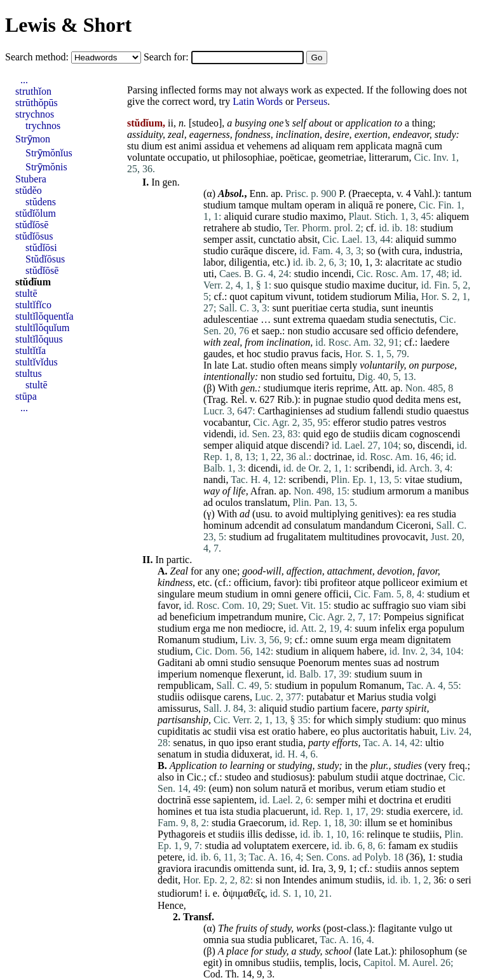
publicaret (295, 940)
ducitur (402, 285)
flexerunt (263, 674)
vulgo (430, 928)
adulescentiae (231, 319)
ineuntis (417, 308)
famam (402, 846)
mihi (357, 800)
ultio (434, 743)
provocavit (403, 537)
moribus (335, 788)
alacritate (404, 262)
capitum (267, 296)
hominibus (431, 823)
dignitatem (429, 640)
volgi (426, 697)
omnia (216, 940)
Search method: (38, 57)
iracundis (213, 868)
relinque (383, 834)
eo (335, 731)
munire (289, 617)
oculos (229, 502)
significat (445, 617)
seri (464, 880)
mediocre (264, 628)
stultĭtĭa (30, 350)
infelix (393, 628)
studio (295, 216)
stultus (29, 373)
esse (202, 800)
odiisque (204, 697)
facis (330, 354)
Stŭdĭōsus (45, 259)
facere (364, 708)
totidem (332, 296)
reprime (352, 388)
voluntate (146, 157)
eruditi (438, 800)
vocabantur (226, 422)
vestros (432, 422)
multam (287, 205)
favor (428, 571)
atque (277, 445)
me (219, 628)
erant (266, 743)
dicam (394, 434)
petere (170, 857)
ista (226, 811)
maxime (369, 285)
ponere (400, 205)
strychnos (35, 114)
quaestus (451, 411)
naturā (294, 788)
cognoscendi (435, 434)
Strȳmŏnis (46, 167)
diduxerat (250, 754)
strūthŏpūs (37, 103)
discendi (307, 445)
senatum (174, 754)
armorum (406, 491)
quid (312, 434)
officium (251, 582)
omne (322, 640)
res (424, 514)
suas (383, 663)
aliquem (453, 216)
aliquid (238, 216)
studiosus (290, 777)
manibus (452, 491)
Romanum (179, 640)
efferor (347, 422)
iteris (323, 388)
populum (446, 628)
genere (308, 594)
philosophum (426, 951)
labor (213, 262)
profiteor (338, 582)
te (407, 834)
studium (220, 205)
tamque (254, 205)
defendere (436, 331)
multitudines (354, 537)
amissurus (178, 708)
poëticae (296, 157)
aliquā (361, 205)
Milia (405, 296)
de (345, 434)
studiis (367, 434)
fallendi (389, 411)
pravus (305, 354)
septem (444, 868)
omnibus (253, 963)
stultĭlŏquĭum (42, 328)
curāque (247, 251)
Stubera (31, 179)
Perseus (312, 101)
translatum (266, 502)
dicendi (263, 468)
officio (400, 331)
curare (268, 216)
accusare (350, 331)
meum (210, 594)
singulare (176, 594)
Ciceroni (414, 525)
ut (216, 157)
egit (211, 963)
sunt (281, 308)
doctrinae (333, 457)
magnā (409, 146)
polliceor (401, 582)
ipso (245, 743)
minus (453, 720)
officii (336, 594)
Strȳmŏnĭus (49, 153)
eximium (439, 582)
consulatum (318, 525)
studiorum (371, 296)
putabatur (325, 697)
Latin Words (258, 101)
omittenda (254, 868)
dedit (168, 880)
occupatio (187, 157)
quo (431, 720)
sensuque (277, 663)
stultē (26, 293)
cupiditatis (179, 731)
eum (221, 788)
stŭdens (41, 202)
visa (247, 731)
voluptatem (267, 846)
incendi (336, 274)
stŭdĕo (29, 190)
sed (377, 331)
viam (438, 605)
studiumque (288, 388)
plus (351, 731)
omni (282, 594)
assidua (220, 146)
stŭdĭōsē (32, 225)
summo (441, 239)
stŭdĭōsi (41, 248)
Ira (318, 868)
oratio (284, 731)
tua (211, 811)
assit (244, 239)
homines (175, 811)
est (171, 146)
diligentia (248, 262)
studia (364, 308)
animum (336, 880)
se (393, 823)
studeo (205, 123)
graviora (174, 868)
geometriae (341, 157)
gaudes (217, 354)
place (237, 951)
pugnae (328, 399)
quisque (306, 285)
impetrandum (245, 617)
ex (424, 846)
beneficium (193, 617)
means (314, 365)
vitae (415, 480)
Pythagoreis (182, 834)
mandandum (368, 525)
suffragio (391, 605)
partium (333, 708)
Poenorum (319, 663)
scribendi (373, 468)
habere (371, 651)
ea (410, 514)
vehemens (267, 146)
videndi (219, 434)
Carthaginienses (290, 411)
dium (152, 146)
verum (370, 788)
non (295, 331)
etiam (397, 788)
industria (442, 251)
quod (383, 399)
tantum (457, 194)
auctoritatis (385, 731)
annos (416, 868)
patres (403, 422)
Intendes (300, 880)
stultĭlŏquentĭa (44, 316)
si (259, 880)
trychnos (43, 126)
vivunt (298, 296)
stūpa (26, 396)
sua (238, 940)
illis (255, 834)
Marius (371, 697)
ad (295, 146)
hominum (223, 525)
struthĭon (33, 91)
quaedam (346, 319)
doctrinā (174, 800)
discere (280, 251)
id (303, 868)
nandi (215, 480)
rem (345, 146)
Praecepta (372, 194)
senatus (188, 743)
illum (376, 823)
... (24, 80)
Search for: (167, 57)
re (379, 205)
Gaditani (175, 663)
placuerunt (285, 811)
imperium (177, 674)
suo (281, 285)
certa (340, 308)
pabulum (335, 777)
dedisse (280, 834)
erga (202, 628)
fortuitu (337, 377)
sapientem (234, 800)
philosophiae (248, 157)
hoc (254, 354)
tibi (310, 582)
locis (349, 963)
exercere (430, 811)
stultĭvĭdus (37, 362)
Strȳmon (33, 139)
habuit (423, 731)
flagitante (397, 928)
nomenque (221, 674)
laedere (435, 342)
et (241, 146)
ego (331, 434)
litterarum (389, 157)
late (221, 365)
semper (218, 239)
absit (308, 239)
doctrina (395, 800)
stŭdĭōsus (34, 236)
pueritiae (309, 308)
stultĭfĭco (33, 305)
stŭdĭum (33, 282)
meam (392, 640)
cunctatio (277, 239)
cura (410, 251)
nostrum (423, 663)
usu (262, 514)
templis (319, 963)
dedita (408, 399)
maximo (327, 216)
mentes (357, 663)
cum (433, 146)
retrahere (221, 228)
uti (209, 274)
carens (237, 697)
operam (320, 205)
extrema (309, 319)
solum (266, 788)
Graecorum (261, 823)
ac (430, 262)
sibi (458, 605)
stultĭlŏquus (39, 339)
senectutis (414, 319)
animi (190, 146)
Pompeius (404, 617)
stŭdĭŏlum (36, 213)
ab (247, 228)
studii (226, 731)
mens (434, 399)
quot (238, 296)
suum (366, 628)
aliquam (319, 146)
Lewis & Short (68, 25)
